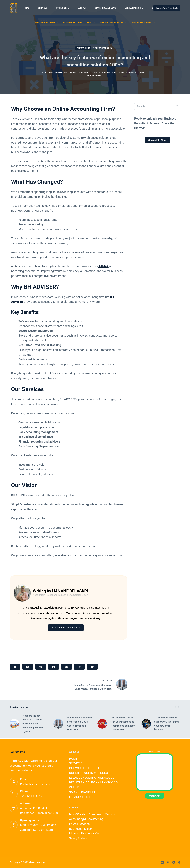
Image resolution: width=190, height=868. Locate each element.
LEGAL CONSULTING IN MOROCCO (92, 778)
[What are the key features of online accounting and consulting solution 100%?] (14, 724)
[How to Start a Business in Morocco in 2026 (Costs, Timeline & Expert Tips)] (58, 724)
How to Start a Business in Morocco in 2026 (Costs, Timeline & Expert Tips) (79, 724)
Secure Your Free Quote (167, 8)
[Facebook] (15, 667)
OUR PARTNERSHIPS (134, 8)
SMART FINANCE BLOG (106, 8)
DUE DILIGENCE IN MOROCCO (89, 773)
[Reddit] (66, 667)
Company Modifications (113, 23)
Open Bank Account (72, 23)
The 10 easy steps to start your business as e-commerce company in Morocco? (122, 724)
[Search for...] (154, 106)
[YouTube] (174, 862)
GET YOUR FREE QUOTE (84, 768)
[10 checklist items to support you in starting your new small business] (146, 724)
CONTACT (82, 8)
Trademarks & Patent (144, 23)
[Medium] (168, 862)
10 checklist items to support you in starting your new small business (166, 724)
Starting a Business (47, 23)
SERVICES (43, 8)
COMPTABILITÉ (83, 48)
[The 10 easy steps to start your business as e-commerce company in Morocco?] (102, 724)
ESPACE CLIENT (80, 797)
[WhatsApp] (92, 667)
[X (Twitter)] (28, 667)
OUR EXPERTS (62, 8)
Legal (91, 23)
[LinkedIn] (54, 667)
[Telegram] (79, 667)
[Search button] (177, 106)
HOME (26, 8)
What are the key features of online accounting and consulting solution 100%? (33, 724)
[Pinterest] (41, 667)
